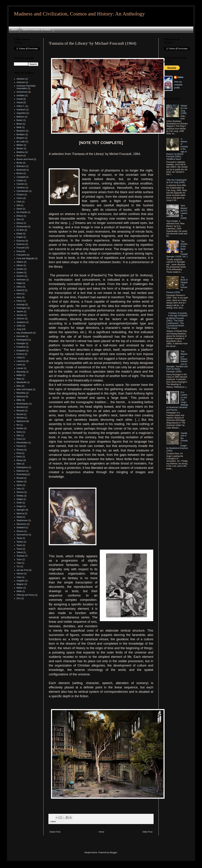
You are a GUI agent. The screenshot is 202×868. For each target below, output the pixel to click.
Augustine (21, 113)
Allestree (21, 79)
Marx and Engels (24, 389)
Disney (20, 223)
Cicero (20, 198)
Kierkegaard (22, 340)
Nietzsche (21, 421)
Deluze (20, 216)
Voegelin (21, 581)
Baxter (20, 120)
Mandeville (22, 382)
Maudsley (21, 393)
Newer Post (55, 832)
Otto (19, 435)
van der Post (22, 570)
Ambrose (21, 82)
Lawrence (21, 361)
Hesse (20, 301)
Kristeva (20, 354)
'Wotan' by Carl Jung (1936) (184, 110)
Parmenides (22, 443)
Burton (20, 173)
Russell (20, 478)
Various (20, 574)
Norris (19, 432)
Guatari (20, 273)
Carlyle (20, 180)
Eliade (19, 234)
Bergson (20, 138)
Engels (20, 237)
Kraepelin (21, 351)
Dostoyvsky (22, 227)
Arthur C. (21, 106)
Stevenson (22, 524)
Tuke (19, 563)
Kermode (21, 336)
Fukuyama (21, 255)
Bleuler (20, 149)
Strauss (20, 531)
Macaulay (21, 372)
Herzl (19, 294)
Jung (19, 329)
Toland (20, 552)
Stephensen (22, 520)
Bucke (19, 163)
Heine (19, 287)
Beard (19, 124)
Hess (19, 297)
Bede (19, 127)
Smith (19, 503)
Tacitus (20, 542)
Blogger (113, 853)
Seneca (20, 492)
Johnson (20, 319)
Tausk (19, 545)
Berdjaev (21, 134)
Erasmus (21, 241)
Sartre (19, 485)
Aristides (21, 96)
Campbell (21, 177)
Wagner (20, 584)
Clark (19, 202)
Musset (20, 414)
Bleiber (20, 145)
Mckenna (21, 397)
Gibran (20, 265)
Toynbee (20, 556)
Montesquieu (23, 404)
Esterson (21, 244)
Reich (19, 457)
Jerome (20, 315)
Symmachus (22, 535)
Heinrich (20, 290)
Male (19, 379)
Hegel (19, 283)
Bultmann (21, 166)
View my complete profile (178, 85)
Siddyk (20, 499)
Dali (18, 205)
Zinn (19, 598)
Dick (19, 219)
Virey (19, 577)
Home (14, 29)
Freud (19, 251)
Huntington (22, 308)
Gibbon (20, 262)
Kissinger (21, 343)
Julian (19, 326)
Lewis (19, 365)
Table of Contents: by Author (36, 29)
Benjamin (21, 131)
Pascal (20, 446)
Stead (19, 517)
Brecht (20, 156)
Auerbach (21, 110)
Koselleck (21, 347)
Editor (180, 77)
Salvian (20, 482)
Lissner (20, 368)
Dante (19, 209)
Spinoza (20, 513)
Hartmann (21, 280)
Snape (20, 506)
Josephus (21, 322)
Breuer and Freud (25, 159)
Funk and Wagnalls (25, 258)
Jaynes (20, 311)
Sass (19, 489)
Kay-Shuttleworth (24, 333)
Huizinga (21, 305)
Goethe (20, 269)
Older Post (147, 832)
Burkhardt (21, 170)
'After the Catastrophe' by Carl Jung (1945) (177, 181)
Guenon (20, 276)
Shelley (20, 496)
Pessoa (20, 450)
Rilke (19, 464)
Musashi (20, 411)
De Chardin (22, 212)
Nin (18, 425)
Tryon (19, 560)
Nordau (20, 428)
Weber (20, 588)
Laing (19, 357)
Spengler (21, 510)
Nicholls (20, 418)
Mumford (21, 407)
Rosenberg (22, 474)
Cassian (20, 184)
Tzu (18, 566)
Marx (19, 386)
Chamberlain (22, 191)
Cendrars (21, 188)
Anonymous (22, 92)
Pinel (19, 453)
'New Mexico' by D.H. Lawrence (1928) (184, 212)
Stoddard (21, 528)
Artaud (20, 102)
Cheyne (20, 195)
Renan (20, 460)
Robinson (21, 471)
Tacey (19, 538)
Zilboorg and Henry (25, 595)
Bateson (20, 117)
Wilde (19, 591)
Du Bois (20, 230)
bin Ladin (21, 142)
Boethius (21, 152)
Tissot (19, 549)
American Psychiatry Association (26, 87)
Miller (19, 400)
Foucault (60, 821)
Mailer (19, 375)
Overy (19, 439)
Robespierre (22, 467)
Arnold (20, 99)
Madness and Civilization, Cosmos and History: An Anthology (79, 14)
